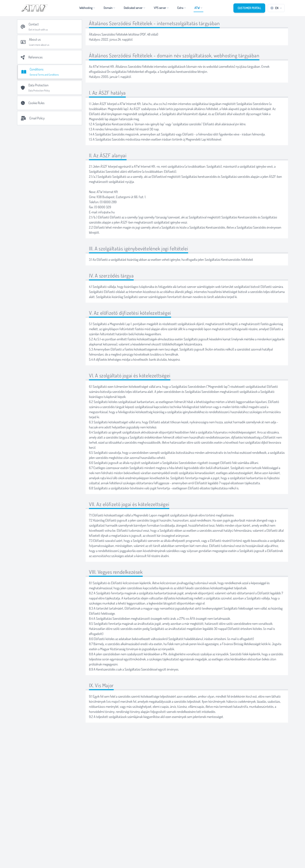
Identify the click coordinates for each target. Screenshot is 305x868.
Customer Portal (249, 8)
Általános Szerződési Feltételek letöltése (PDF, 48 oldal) (124, 34)
